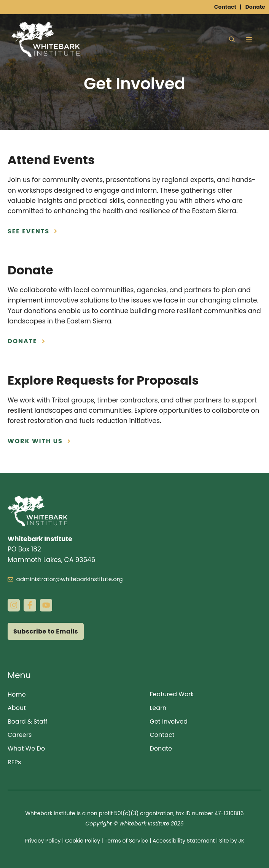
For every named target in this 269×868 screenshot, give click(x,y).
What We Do (26, 748)
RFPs (14, 762)
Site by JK (232, 841)
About (17, 708)
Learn (158, 708)
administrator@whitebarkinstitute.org (70, 579)
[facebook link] (30, 605)
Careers (20, 735)
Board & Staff (28, 721)
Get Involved (169, 721)
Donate (255, 7)
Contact (225, 7)
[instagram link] (14, 605)
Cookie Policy (83, 841)
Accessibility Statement (184, 841)
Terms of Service (127, 841)
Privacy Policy (43, 841)
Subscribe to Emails (46, 631)
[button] (232, 40)
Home (17, 695)
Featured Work (172, 694)
